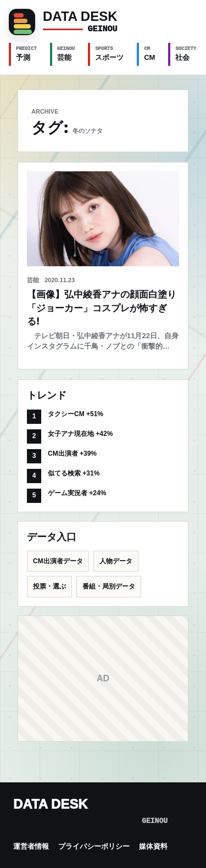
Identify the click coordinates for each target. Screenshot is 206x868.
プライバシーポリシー (94, 846)
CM (149, 53)
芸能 (66, 53)
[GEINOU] (103, 22)
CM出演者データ (58, 561)
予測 (26, 53)
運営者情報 (31, 846)
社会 (186, 53)
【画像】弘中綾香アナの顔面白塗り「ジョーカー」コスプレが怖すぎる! (102, 308)
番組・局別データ (109, 586)
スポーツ (109, 53)
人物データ (116, 561)
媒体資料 (153, 846)
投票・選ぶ (49, 586)
